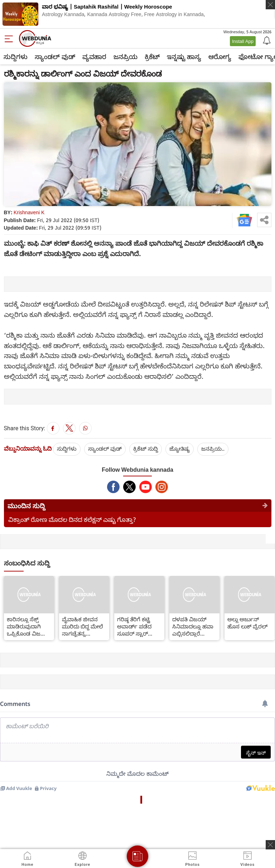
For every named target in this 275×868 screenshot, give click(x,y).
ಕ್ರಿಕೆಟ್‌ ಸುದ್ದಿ (146, 448)
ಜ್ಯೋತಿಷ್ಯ (180, 448)
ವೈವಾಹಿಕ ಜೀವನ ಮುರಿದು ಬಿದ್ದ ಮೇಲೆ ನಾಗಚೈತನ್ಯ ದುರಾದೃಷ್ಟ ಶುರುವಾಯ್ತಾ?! (83, 626)
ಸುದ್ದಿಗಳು (16, 57)
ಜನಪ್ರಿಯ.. (213, 448)
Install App (243, 41)
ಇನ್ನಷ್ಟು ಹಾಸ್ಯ (184, 57)
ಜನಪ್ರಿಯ (126, 57)
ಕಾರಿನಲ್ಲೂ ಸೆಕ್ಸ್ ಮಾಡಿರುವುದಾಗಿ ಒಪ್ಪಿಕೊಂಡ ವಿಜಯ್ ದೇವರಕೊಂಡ (28, 626)
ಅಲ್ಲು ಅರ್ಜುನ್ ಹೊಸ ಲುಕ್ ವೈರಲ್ (247, 623)
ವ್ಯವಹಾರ (94, 57)
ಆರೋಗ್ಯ (220, 57)
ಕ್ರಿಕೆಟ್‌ (152, 57)
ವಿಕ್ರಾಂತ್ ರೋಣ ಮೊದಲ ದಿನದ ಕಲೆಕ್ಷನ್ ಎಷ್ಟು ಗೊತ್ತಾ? (72, 519)
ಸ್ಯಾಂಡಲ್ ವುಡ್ (55, 57)
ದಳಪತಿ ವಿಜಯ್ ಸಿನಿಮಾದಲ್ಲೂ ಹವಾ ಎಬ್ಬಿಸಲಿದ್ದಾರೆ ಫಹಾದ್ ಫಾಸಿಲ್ (193, 626)
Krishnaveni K (29, 212)
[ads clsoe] (270, 845)
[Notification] (266, 40)
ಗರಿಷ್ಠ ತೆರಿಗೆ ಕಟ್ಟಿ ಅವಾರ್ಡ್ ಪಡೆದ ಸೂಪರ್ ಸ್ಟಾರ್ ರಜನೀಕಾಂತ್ (134, 626)
